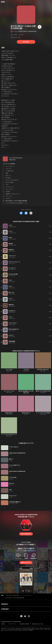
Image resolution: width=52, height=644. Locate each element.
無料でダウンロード (26, 563)
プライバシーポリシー (12, 624)
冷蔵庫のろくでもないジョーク (13, 194)
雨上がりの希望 (9, 182)
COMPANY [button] (5, 609)
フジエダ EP (26, 370)
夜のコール (8, 176)
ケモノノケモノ (9, 196)
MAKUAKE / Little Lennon (43, 370)
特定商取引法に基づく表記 (38, 624)
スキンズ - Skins (9, 370)
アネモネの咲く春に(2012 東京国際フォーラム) (16, 203)
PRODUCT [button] (5, 604)
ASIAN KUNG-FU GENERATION (27, 31)
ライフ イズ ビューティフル (9, 391)
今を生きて (8, 198)
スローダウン (9, 169)
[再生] (40, 27)
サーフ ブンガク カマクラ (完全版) (43, 413)
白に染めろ (8, 178)
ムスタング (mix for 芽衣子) (12, 180)
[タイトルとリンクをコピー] (31, 213)
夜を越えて (8, 192)
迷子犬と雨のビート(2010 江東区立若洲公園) (15, 598)
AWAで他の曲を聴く (26, 534)
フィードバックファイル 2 (16, 158)
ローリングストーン (10, 166)
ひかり (7, 185)
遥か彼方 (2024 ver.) (26, 413)
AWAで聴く (26, 42)
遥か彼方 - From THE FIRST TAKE (43, 391)
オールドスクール (10, 187)
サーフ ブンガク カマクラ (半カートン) (9, 435)
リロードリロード (9, 189)
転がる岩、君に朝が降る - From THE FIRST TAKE (26, 392)
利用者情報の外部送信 (24, 624)
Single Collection (9, 413)
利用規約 (3, 624)
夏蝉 (7, 173)
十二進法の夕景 (9, 171)
